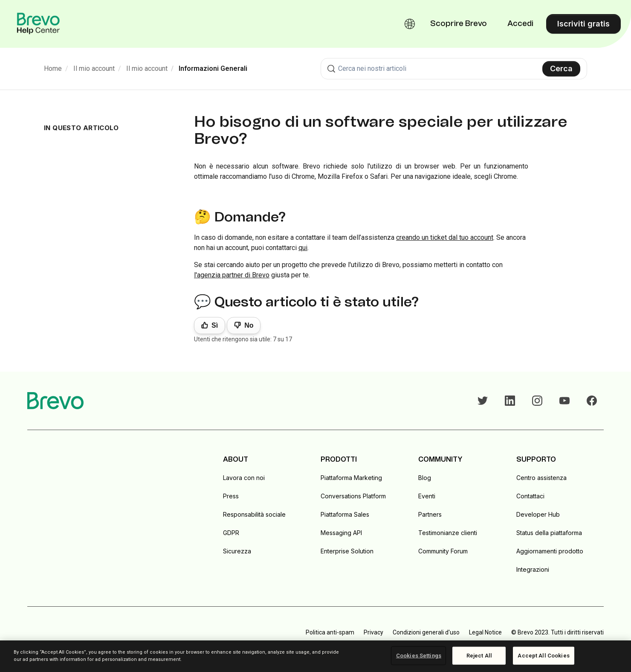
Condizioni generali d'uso (426, 632)
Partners (430, 514)
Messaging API (341, 533)
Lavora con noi (244, 478)
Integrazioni (533, 569)
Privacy (373, 632)
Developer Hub (538, 514)
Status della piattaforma (549, 533)
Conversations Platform (353, 496)
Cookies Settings (419, 656)
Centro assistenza (541, 478)
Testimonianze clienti (448, 533)
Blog (425, 478)
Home (53, 68)
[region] (315, 656)
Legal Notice (485, 632)
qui (303, 248)
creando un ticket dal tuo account (445, 237)
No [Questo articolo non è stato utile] (249, 325)
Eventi (427, 496)
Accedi (520, 24)
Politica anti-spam (330, 632)
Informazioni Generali (213, 68)
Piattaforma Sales (345, 514)
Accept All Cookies (543, 656)
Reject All (479, 656)
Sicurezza (237, 551)
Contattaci (530, 496)
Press (231, 496)
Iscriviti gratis (583, 24)
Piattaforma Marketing (351, 478)
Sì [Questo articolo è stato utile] (215, 325)
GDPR (231, 533)
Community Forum (443, 551)
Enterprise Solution (347, 551)
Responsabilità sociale (254, 514)
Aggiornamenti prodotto (550, 551)
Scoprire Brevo (459, 24)
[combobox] (454, 69)
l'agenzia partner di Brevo (232, 275)
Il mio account (94, 68)
